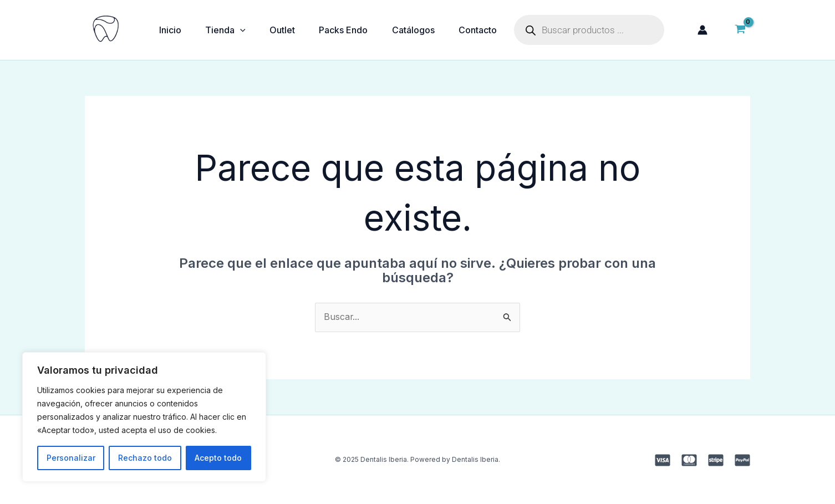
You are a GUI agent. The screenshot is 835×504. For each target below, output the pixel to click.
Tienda (229, 30)
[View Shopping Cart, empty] (740, 30)
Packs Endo (353, 30)
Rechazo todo (145, 458)
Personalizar (71, 458)
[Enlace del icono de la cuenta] (702, 30)
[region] (144, 417)
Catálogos (425, 30)
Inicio (171, 30)
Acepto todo (218, 458)
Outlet (289, 30)
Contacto (492, 30)
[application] (244, 30)
